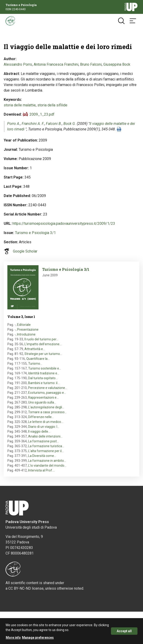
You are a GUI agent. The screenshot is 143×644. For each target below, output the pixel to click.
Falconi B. (54, 124)
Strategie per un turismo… (43, 354)
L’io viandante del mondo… (47, 465)
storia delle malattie (20, 105)
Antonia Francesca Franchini (56, 64)
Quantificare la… (38, 359)
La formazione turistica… (46, 446)
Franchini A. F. (33, 124)
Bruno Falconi (91, 64)
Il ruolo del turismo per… (41, 339)
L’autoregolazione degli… (46, 407)
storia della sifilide (52, 105)
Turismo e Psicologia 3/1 (35, 233)
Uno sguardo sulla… (42, 402)
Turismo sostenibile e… (45, 368)
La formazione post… (43, 441)
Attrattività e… (35, 349)
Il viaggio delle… (39, 431)
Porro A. (14, 124)
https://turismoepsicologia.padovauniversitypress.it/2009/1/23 (64, 223)
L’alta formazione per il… (46, 451)
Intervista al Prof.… (42, 470)
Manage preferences (38, 640)
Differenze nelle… (41, 417)
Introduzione (26, 334)
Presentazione (28, 330)
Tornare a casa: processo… (47, 412)
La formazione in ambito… (47, 461)
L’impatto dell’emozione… (43, 344)
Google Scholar (25, 251)
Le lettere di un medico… (46, 422)
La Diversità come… (42, 456)
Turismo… (35, 364)
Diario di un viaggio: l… (44, 427)
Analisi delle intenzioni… (45, 436)
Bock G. (70, 124)
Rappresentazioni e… (43, 397)
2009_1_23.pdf (42, 114)
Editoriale (24, 325)
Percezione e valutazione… (48, 388)
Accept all (124, 633)
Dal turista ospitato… (43, 378)
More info (13, 640)
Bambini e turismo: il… (44, 383)
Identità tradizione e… (44, 373)
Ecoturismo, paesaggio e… (47, 393)
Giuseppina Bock (117, 64)
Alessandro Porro (18, 64)
